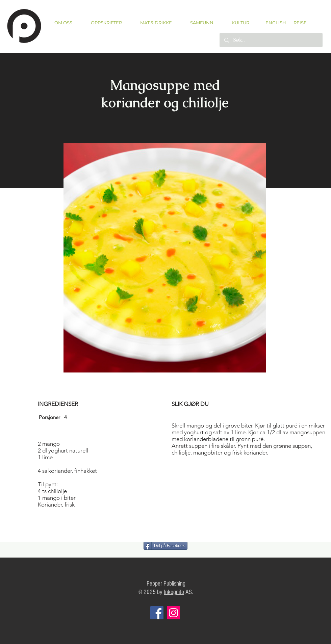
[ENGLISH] (275, 23)
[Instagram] (173, 613)
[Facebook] (157, 613)
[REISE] (298, 23)
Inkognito (174, 592)
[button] (106, 23)
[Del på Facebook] (165, 546)
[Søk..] (271, 40)
